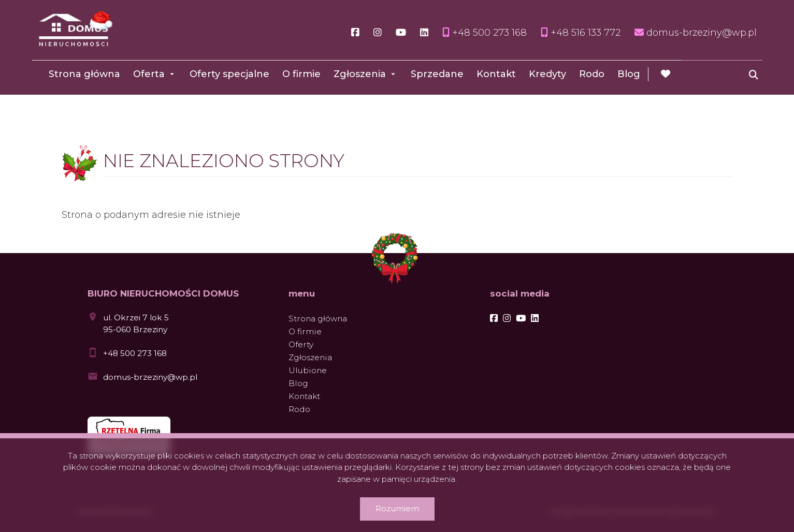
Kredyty (547, 74)
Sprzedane (437, 74)
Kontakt (496, 74)
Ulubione (308, 370)
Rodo (592, 74)
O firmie (301, 74)
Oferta (149, 74)
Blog (629, 74)
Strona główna (84, 74)
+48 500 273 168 (135, 353)
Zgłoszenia (360, 74)
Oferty (301, 344)
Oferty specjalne (229, 74)
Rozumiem (397, 508)
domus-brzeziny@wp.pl (150, 377)
